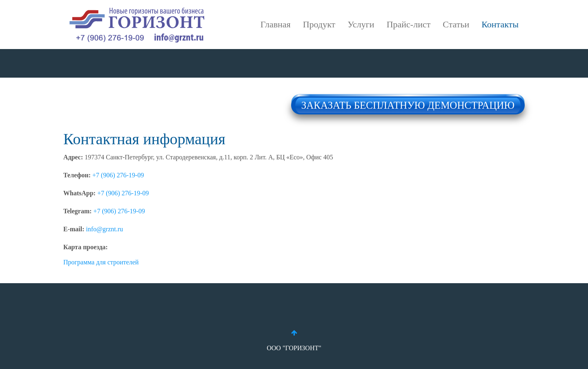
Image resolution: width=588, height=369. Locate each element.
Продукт (319, 24)
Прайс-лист (409, 24)
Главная (276, 24)
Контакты (500, 24)
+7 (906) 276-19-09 (118, 175)
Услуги (361, 24)
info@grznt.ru (105, 229)
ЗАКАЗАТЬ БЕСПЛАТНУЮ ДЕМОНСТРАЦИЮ (408, 103)
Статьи (456, 24)
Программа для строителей (101, 262)
